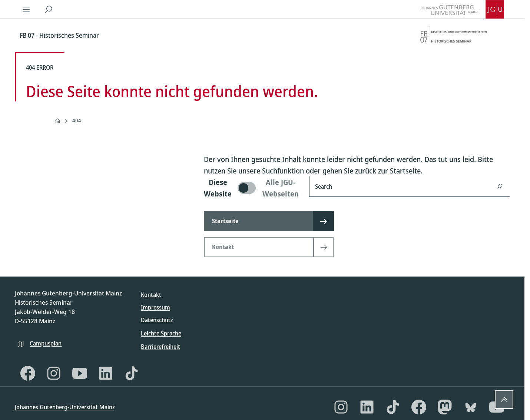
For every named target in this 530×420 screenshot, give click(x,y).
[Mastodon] (445, 407)
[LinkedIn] (106, 373)
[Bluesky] (471, 407)
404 (77, 120)
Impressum (155, 307)
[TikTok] (132, 373)
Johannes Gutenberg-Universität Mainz (65, 407)
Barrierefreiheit (160, 347)
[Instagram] (54, 373)
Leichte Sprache (161, 333)
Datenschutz (157, 320)
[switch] (252, 188)
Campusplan (46, 343)
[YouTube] (80, 373)
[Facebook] (28, 373)
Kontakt (151, 295)
